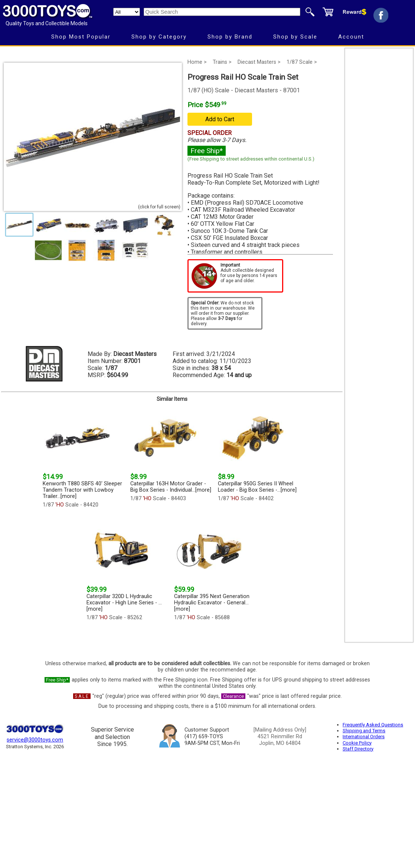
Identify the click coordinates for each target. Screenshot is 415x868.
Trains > (222, 62)
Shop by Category (159, 37)
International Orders (364, 737)
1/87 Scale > (302, 62)
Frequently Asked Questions (373, 725)
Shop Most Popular (81, 37)
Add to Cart (220, 119)
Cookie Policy (357, 743)
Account (351, 37)
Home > (197, 62)
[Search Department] (127, 12)
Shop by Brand (230, 37)
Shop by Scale (295, 37)
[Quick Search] (222, 12)
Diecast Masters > (259, 62)
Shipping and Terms (364, 731)
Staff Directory (358, 749)
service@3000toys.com (35, 740)
